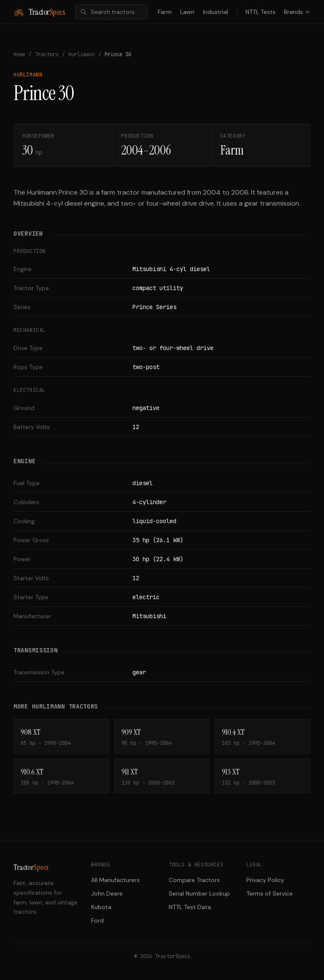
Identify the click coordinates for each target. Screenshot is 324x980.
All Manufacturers (115, 880)
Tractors (47, 54)
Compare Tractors (194, 880)
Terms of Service (270, 893)
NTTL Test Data (190, 907)
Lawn (187, 12)
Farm (165, 12)
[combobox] (111, 12)
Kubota (101, 907)
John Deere (107, 893)
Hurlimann (82, 54)
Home (19, 54)
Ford (97, 920)
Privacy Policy (265, 880)
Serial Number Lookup (199, 893)
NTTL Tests (261, 12)
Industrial (216, 12)
